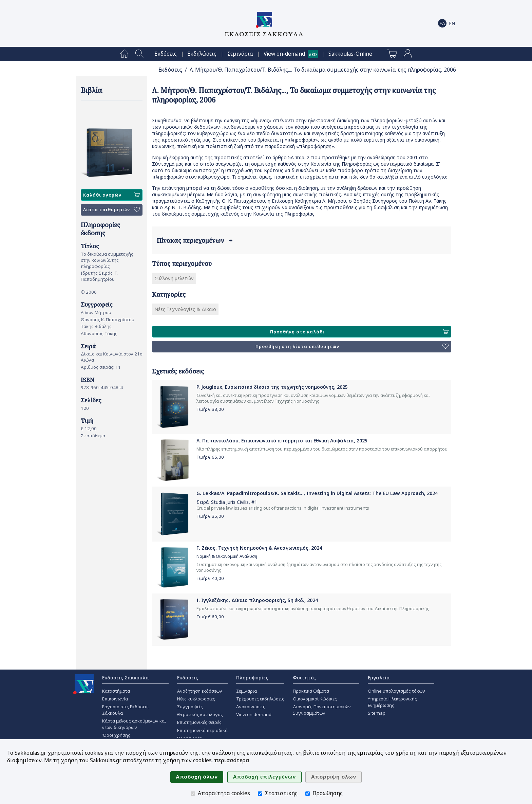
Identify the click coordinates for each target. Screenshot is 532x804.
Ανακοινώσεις (251, 707)
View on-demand (284, 54)
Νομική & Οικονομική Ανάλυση (227, 556)
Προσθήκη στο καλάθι (359, 332)
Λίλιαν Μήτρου (96, 312)
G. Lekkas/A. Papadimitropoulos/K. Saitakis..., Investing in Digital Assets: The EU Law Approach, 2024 (317, 493)
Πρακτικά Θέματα (311, 691)
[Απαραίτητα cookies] (193, 794)
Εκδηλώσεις (202, 54)
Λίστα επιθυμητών (111, 210)
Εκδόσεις (166, 54)
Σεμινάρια (240, 54)
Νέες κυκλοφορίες (196, 699)
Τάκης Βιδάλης (96, 326)
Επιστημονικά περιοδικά (202, 730)
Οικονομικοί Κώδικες (315, 699)
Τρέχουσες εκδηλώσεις (260, 699)
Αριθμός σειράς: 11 (101, 367)
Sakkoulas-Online (350, 54)
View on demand (254, 714)
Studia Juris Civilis (230, 502)
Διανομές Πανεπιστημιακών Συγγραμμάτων (322, 710)
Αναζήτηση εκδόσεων (200, 691)
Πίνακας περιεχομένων (195, 240)
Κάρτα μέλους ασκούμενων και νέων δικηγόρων (134, 724)
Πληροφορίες (252, 678)
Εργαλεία (379, 678)
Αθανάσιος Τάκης (99, 333)
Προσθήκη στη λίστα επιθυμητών (352, 347)
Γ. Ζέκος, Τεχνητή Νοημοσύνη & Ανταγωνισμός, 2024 (259, 548)
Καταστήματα (116, 691)
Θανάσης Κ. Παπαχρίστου (108, 319)
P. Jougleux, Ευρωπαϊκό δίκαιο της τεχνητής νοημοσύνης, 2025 (272, 387)
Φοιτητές (304, 678)
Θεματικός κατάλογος (200, 714)
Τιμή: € (210, 409)
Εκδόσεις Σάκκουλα (126, 678)
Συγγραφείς (190, 707)
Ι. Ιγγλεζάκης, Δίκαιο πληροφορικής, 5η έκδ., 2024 (257, 600)
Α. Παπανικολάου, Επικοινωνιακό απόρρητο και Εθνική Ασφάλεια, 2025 (282, 441)
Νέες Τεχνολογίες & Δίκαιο (185, 309)
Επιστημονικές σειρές (199, 722)
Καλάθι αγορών (111, 195)
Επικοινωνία (115, 699)
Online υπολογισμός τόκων (396, 691)
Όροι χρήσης (116, 735)
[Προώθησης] (308, 794)
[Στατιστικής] (260, 794)
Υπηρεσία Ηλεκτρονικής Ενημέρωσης (392, 702)
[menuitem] (124, 54)
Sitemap (377, 713)
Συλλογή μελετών (174, 278)
